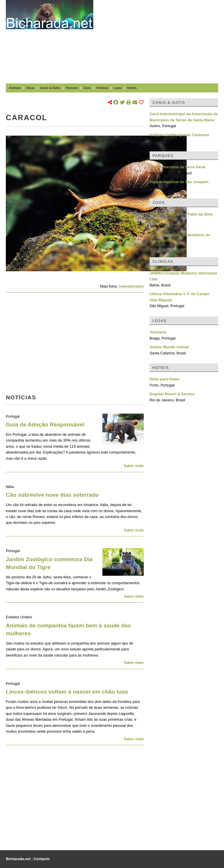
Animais (15, 88)
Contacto (42, 859)
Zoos (87, 88)
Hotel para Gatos (164, 379)
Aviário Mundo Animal (169, 347)
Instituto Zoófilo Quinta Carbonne (179, 135)
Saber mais (134, 466)
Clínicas (102, 88)
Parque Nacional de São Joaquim (179, 182)
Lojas (118, 88)
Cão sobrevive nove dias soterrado (52, 495)
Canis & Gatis (50, 88)
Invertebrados (131, 286)
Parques (72, 88)
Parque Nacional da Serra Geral (177, 167)
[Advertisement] (162, 41)
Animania (158, 332)
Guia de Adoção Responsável (45, 425)
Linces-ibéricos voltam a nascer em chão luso (67, 692)
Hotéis (132, 88)
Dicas (30, 88)
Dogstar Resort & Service (172, 394)
